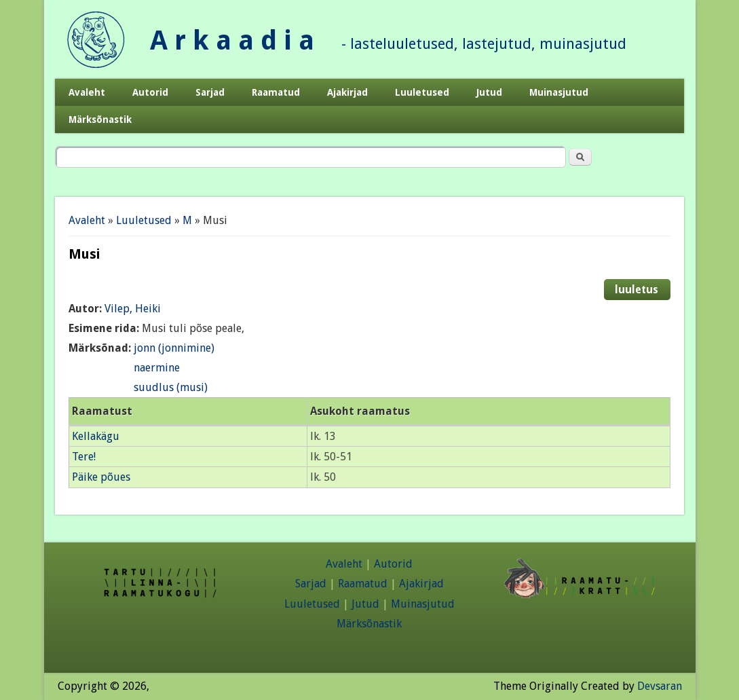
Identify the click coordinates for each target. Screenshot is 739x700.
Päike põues (101, 477)
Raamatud (276, 92)
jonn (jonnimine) (174, 348)
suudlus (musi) (171, 387)
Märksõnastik (100, 119)
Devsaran (660, 686)
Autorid (150, 92)
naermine (157, 368)
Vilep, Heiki (133, 309)
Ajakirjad (347, 92)
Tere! (84, 457)
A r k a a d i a (232, 40)
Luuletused (422, 92)
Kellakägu (96, 436)
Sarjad (210, 92)
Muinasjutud (559, 92)
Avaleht (87, 92)
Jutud (489, 92)
